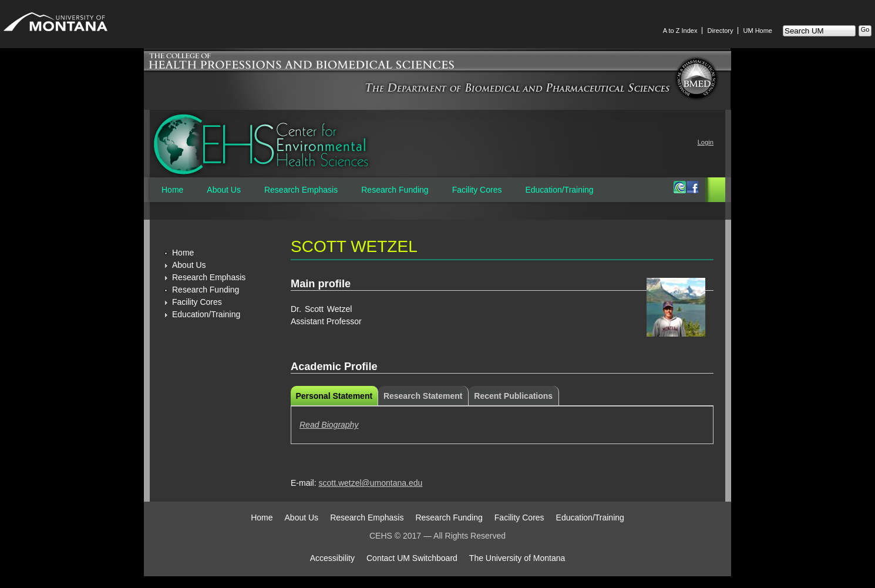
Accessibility (332, 558)
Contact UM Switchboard (412, 558)
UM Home (758, 31)
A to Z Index (680, 31)
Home (172, 190)
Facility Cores (477, 190)
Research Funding (395, 190)
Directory (720, 31)
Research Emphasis (301, 190)
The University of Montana (517, 558)
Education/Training (559, 190)
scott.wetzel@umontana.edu (370, 483)
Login (706, 142)
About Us (224, 190)
